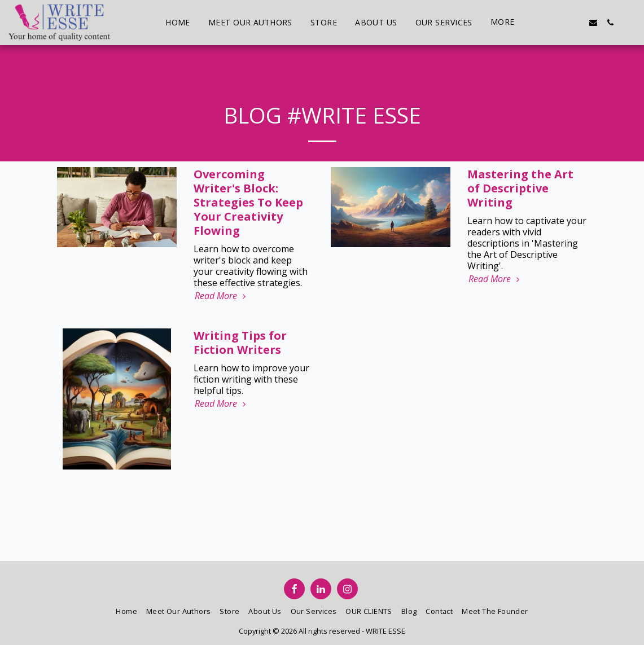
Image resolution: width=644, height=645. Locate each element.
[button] (542, 23)
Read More (222, 296)
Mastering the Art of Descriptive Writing (520, 188)
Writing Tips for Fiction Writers (240, 343)
